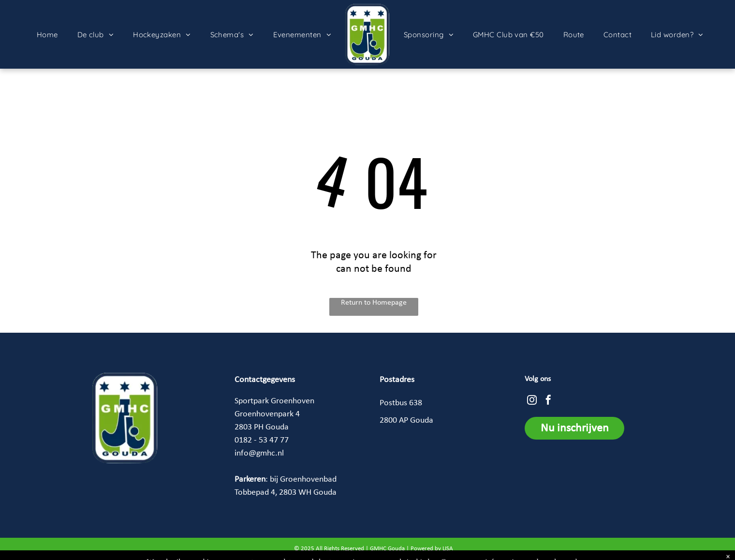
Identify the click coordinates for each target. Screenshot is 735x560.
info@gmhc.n (258, 453)
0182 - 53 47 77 (262, 440)
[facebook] (548, 401)
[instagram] (532, 401)
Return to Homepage (374, 303)
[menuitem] (47, 35)
